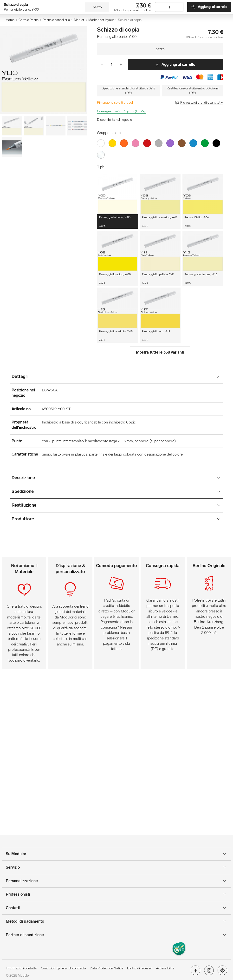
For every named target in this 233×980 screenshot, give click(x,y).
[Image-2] (56, 126)
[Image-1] (34, 126)
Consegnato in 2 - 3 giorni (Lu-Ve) (121, 111)
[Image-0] (12, 126)
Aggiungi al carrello (176, 64)
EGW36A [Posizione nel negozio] (50, 390)
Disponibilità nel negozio (115, 120)
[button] (117, 201)
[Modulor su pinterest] (222, 972)
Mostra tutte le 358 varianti (160, 352)
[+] (123, 65)
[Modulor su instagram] (209, 972)
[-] (100, 65)
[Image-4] (12, 147)
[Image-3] (77, 126)
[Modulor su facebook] (195, 972)
